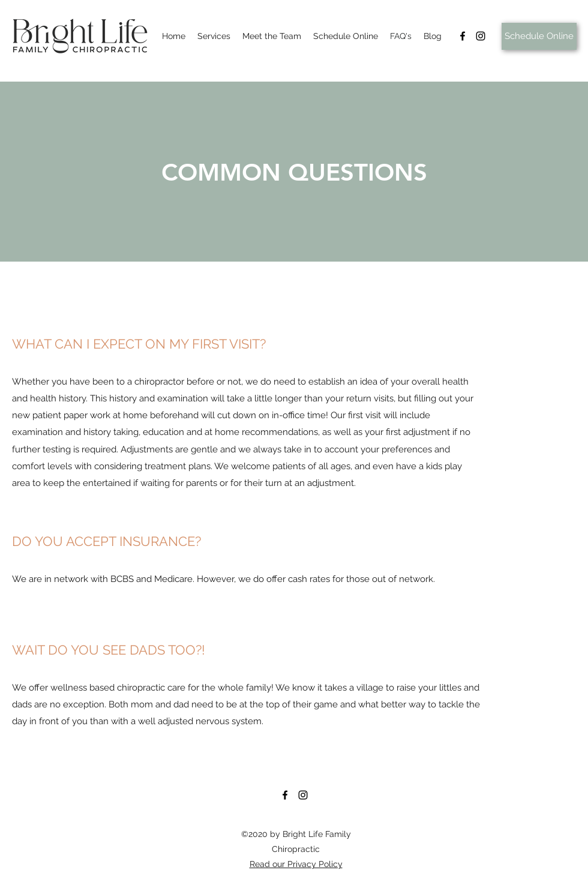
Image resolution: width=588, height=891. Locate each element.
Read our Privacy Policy (296, 864)
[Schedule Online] (539, 36)
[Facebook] (463, 36)
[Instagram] (481, 36)
